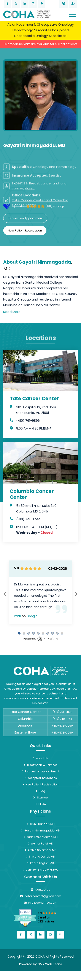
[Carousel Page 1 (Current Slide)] (19, 633)
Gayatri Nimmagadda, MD (40, 830)
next (76, 594)
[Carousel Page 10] (62, 633)
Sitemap (41, 797)
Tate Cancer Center (34, 399)
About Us (41, 758)
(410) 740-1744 (28, 519)
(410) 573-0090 (63, 726)
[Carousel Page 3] (29, 633)
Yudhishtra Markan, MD (41, 837)
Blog (40, 791)
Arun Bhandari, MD (41, 824)
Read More (12, 312)
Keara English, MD (41, 863)
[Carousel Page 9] (57, 633)
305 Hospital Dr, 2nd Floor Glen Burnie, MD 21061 (36, 410)
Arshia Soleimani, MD (41, 850)
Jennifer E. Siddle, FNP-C (41, 870)
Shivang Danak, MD (40, 857)
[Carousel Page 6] (43, 633)
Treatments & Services (41, 765)
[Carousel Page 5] (38, 633)
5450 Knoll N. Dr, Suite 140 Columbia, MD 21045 (36, 508)
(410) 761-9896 (28, 421)
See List (55, 197)
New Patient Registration (25, 231)
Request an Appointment (25, 218)
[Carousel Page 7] (48, 633)
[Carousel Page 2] (24, 633)
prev (5, 594)
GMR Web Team (50, 964)
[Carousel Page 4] (33, 633)
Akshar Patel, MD (41, 844)
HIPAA (41, 804)
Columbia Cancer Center (32, 494)
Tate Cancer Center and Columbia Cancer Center (40, 225)
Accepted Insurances (41, 778)
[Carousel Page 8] (52, 633)
